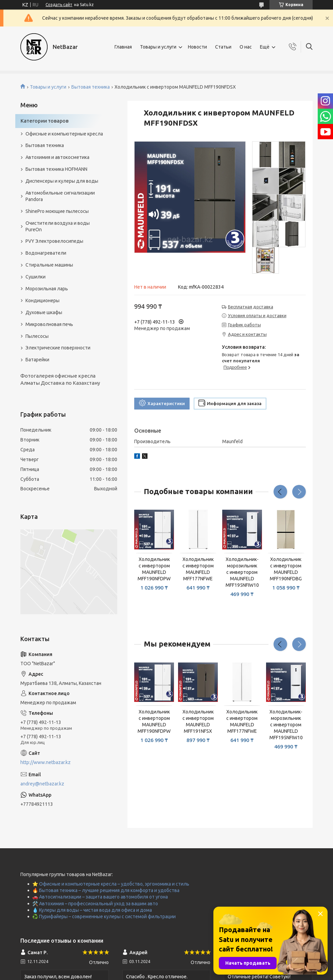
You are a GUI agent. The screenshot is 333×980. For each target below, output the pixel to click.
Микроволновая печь (49, 324)
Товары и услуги (158, 47)
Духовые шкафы (44, 312)
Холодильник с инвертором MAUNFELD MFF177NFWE (198, 569)
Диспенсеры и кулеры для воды (62, 181)
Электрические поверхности (58, 348)
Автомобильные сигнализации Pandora (60, 196)
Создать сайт (59, 5)
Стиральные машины (49, 265)
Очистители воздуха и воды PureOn (58, 226)
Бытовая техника (91, 87)
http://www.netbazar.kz (46, 762)
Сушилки (36, 277)
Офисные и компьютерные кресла (64, 134)
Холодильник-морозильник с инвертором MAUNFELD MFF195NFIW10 (242, 572)
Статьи (223, 47)
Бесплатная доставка (251, 307)
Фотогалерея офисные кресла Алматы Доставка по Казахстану (60, 379)
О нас (246, 47)
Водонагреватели (46, 253)
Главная (123, 47)
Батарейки (37, 360)
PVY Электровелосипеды (54, 241)
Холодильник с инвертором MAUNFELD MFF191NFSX (198, 721)
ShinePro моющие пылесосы (57, 211)
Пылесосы (37, 336)
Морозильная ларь (47, 289)
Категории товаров (45, 121)
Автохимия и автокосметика (57, 157)
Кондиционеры (42, 301)
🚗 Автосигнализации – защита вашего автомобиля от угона (100, 897)
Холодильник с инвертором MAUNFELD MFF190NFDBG (286, 569)
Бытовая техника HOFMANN (56, 169)
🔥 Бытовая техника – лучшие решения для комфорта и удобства (106, 890)
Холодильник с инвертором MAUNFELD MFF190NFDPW (154, 569)
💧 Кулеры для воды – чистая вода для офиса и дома (92, 910)
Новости (197, 47)
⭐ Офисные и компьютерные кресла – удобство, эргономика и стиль (111, 884)
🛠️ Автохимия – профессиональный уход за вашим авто (95, 904)
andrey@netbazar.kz (42, 784)
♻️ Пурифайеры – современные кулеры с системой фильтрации (104, 917)
